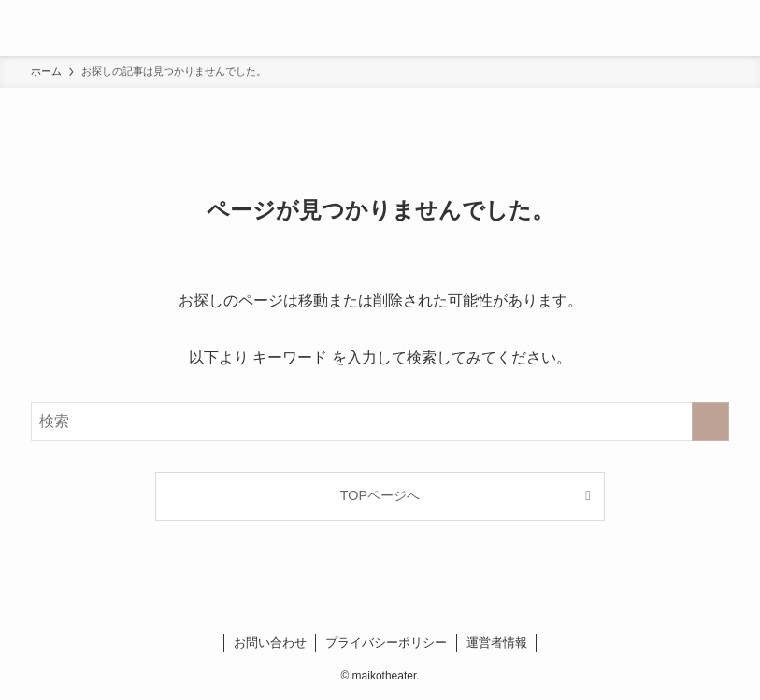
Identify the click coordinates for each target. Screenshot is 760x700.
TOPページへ (380, 495)
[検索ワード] (380, 421)
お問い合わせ (270, 643)
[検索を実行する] (710, 421)
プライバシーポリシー (386, 643)
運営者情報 (497, 643)
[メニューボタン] (28, 28)
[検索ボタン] (732, 28)
